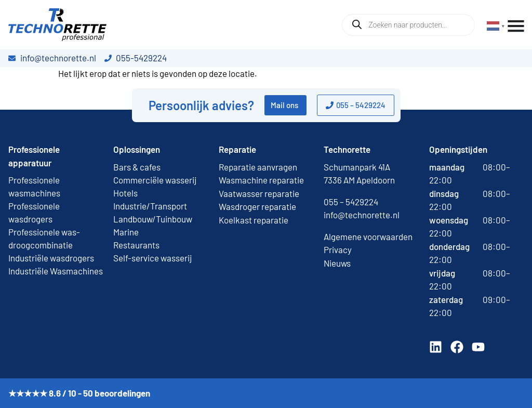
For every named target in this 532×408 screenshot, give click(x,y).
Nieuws (337, 263)
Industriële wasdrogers (51, 258)
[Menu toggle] (516, 26)
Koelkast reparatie (254, 220)
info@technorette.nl (362, 215)
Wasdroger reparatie (257, 206)
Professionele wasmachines (34, 186)
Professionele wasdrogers (34, 212)
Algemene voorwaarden (368, 236)
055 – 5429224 (351, 202)
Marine (126, 232)
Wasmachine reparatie (261, 180)
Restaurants (136, 245)
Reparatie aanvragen (258, 167)
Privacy (338, 249)
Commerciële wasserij (155, 180)
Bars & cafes (137, 167)
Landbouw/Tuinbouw (153, 219)
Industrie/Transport (150, 206)
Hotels (125, 193)
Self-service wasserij (153, 258)
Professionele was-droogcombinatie (44, 238)
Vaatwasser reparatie (259, 193)
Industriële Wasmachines (56, 271)
